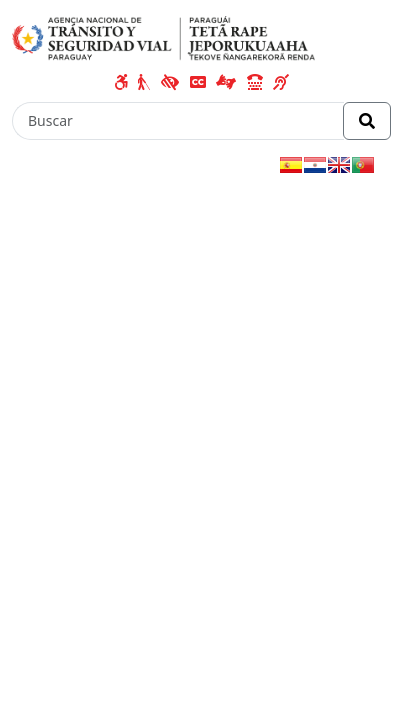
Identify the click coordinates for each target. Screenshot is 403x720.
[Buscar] (178, 121)
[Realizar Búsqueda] (367, 121)
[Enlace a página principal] (163, 37)
